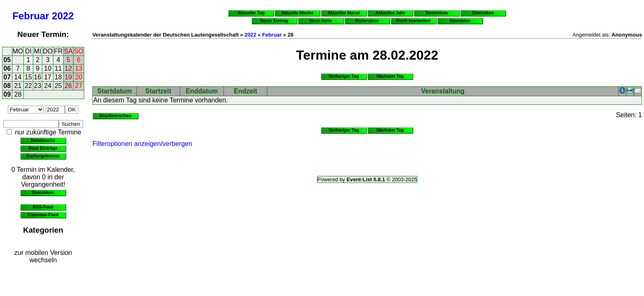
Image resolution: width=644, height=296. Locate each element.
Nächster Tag (390, 76)
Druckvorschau (116, 116)
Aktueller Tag (251, 13)
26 (68, 86)
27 (79, 86)
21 (18, 86)
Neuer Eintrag (274, 21)
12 (68, 68)
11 (58, 68)
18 (58, 77)
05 (7, 60)
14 (18, 77)
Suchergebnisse (43, 156)
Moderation (367, 21)
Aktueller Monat (344, 13)
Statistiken (43, 192)
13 (79, 68)
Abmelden (460, 21)
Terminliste (436, 13)
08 (7, 86)
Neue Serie (321, 21)
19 (68, 77)
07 (7, 77)
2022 (63, 16)
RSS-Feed (43, 207)
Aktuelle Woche (297, 13)
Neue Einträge (43, 148)
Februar (31, 16)
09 (7, 94)
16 (38, 77)
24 (48, 86)
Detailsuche (43, 140)
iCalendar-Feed (43, 215)
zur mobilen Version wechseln (43, 256)
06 (7, 68)
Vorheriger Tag (344, 76)
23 (38, 86)
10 (48, 68)
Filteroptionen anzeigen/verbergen (142, 144)
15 (28, 77)
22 (28, 86)
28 (18, 94)
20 (79, 77)
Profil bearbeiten (413, 21)
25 (58, 86)
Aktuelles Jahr (390, 13)
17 (48, 77)
